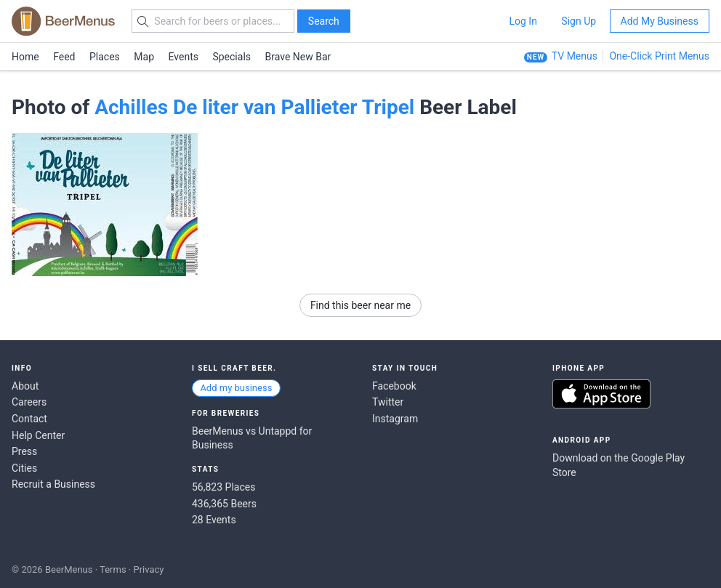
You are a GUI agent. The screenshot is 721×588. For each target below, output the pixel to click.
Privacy (148, 569)
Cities (24, 468)
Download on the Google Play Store (619, 465)
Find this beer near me (360, 305)
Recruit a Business (53, 484)
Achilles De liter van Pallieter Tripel (254, 107)
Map (144, 57)
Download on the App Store (601, 394)
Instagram (395, 419)
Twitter (388, 402)
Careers (29, 402)
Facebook (394, 386)
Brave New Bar (298, 57)
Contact (29, 419)
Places (105, 57)
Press (24, 451)
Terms (113, 569)
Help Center (38, 435)
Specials (231, 57)
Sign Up (579, 21)
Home (25, 57)
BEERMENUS (63, 21)
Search (324, 21)
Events (184, 57)
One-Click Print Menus (659, 56)
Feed (64, 57)
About (25, 386)
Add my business (236, 388)
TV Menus (575, 56)
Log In (523, 21)
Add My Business (660, 21)
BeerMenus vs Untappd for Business (252, 438)
